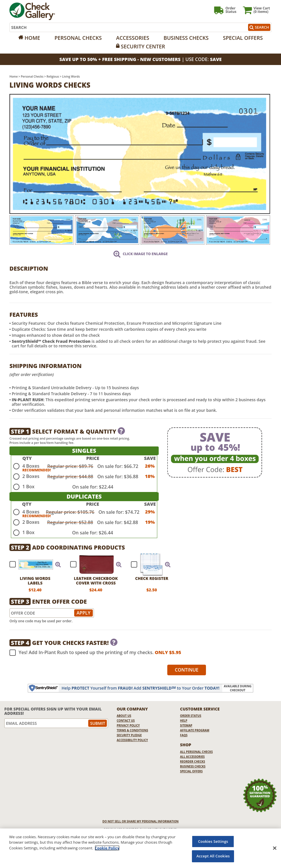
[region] (140, 848)
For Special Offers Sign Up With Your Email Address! (53, 711)
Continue (187, 670)
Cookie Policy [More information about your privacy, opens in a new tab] (107, 848)
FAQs (184, 735)
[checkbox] (33, 564)
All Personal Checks (196, 752)
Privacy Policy (128, 725)
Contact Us (126, 721)
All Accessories (192, 757)
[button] (58, 564)
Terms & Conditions (132, 730)
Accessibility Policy (132, 740)
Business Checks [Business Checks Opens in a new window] (193, 766)
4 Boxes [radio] (31, 466)
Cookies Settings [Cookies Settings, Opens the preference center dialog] (213, 841)
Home (32, 38)
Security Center (143, 46)
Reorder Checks (193, 761)
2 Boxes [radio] (31, 476)
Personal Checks (78, 38)
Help (184, 721)
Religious (53, 76)
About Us (124, 716)
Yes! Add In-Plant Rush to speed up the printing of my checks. (95, 653)
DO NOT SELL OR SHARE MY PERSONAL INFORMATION (141, 821)
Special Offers (243, 38)
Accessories (133, 38)
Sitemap (186, 725)
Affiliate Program (195, 730)
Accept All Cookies (213, 856)
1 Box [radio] (28, 487)
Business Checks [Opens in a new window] (186, 38)
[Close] (275, 848)
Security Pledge (129, 735)
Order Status (191, 716)
